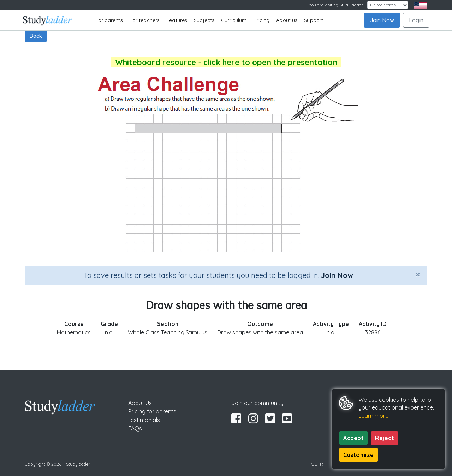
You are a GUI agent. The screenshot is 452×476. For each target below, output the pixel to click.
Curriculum (234, 20)
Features (177, 20)
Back (36, 36)
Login (416, 20)
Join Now (382, 20)
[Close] (418, 274)
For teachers (145, 20)
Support (314, 20)
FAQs (135, 428)
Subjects (204, 20)
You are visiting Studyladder (336, 5)
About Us (140, 403)
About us (287, 20)
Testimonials (144, 420)
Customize (359, 455)
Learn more (373, 416)
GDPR (317, 464)
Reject (385, 438)
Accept (353, 438)
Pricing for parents (152, 411)
